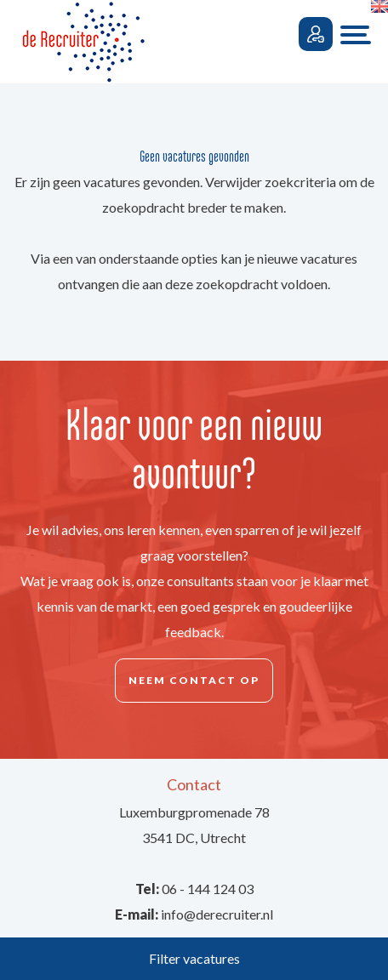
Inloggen (316, 34)
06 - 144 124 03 (208, 889)
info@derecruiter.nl (217, 914)
